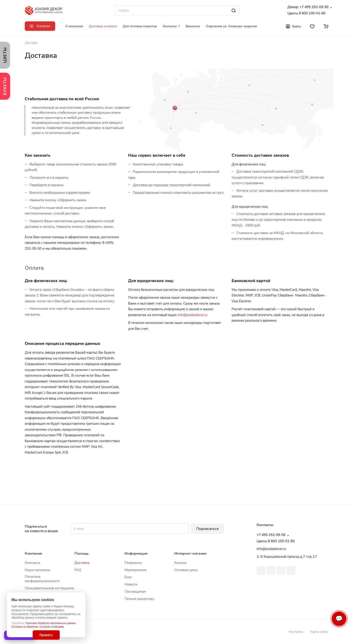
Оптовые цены (186, 570)
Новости (131, 584)
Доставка (82, 563)
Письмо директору (139, 599)
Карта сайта (319, 632)
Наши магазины (37, 570)
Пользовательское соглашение (49, 588)
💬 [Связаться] (339, 619)
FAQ (78, 570)
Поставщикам (135, 592)
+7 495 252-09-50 (314, 7)
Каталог (181, 563)
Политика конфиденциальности (42, 579)
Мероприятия (135, 570)
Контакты (32, 563)
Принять (46, 635)
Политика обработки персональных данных (51, 623)
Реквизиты (133, 563)
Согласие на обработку (25, 627)
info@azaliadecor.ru (193, 315)
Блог (128, 577)
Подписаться (207, 529)
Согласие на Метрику (52, 627)
